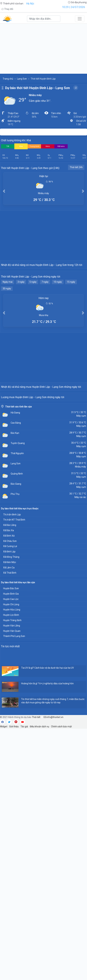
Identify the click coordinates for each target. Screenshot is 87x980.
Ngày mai (8, 324)
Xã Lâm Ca (9, 695)
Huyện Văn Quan (12, 759)
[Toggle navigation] (80, 19)
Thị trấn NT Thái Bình (14, 647)
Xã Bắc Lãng (10, 653)
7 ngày (45, 324)
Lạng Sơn (22, 79)
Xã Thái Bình (10, 700)
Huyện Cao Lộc (11, 727)
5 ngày (33, 324)
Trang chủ (8, 79)
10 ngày (58, 324)
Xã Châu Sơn (10, 669)
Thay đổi (7, 9)
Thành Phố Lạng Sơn (14, 764)
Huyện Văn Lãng (12, 753)
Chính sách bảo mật (61, 854)
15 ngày (71, 324)
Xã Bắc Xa (8, 658)
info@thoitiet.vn (53, 845)
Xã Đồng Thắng (11, 684)
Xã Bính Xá (9, 663)
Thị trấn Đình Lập (12, 642)
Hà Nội (30, 4)
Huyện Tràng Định (12, 748)
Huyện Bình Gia (11, 721)
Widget (4, 854)
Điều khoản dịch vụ (39, 854)
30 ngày (7, 331)
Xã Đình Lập (9, 679)
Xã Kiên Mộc (10, 690)
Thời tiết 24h (76, 167)
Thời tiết (36, 845)
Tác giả (24, 854)
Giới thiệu (14, 854)
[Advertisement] (43, 49)
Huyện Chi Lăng (11, 732)
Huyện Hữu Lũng (12, 737)
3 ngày (21, 324)
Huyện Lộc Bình (11, 743)
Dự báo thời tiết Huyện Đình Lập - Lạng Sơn (37, 88)
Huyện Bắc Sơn (11, 716)
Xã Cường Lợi (10, 674)
